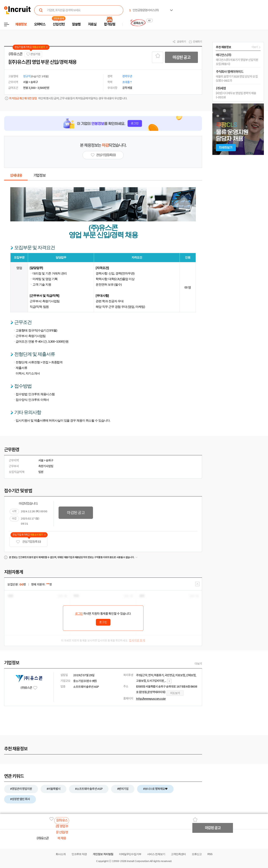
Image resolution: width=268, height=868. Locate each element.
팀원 (41, 472)
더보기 (198, 664)
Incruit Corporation (138, 861)
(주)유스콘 (15, 54)
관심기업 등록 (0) (28, 542)
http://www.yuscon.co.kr (151, 699)
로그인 (79, 614)
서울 (41, 460)
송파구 (49, 460)
